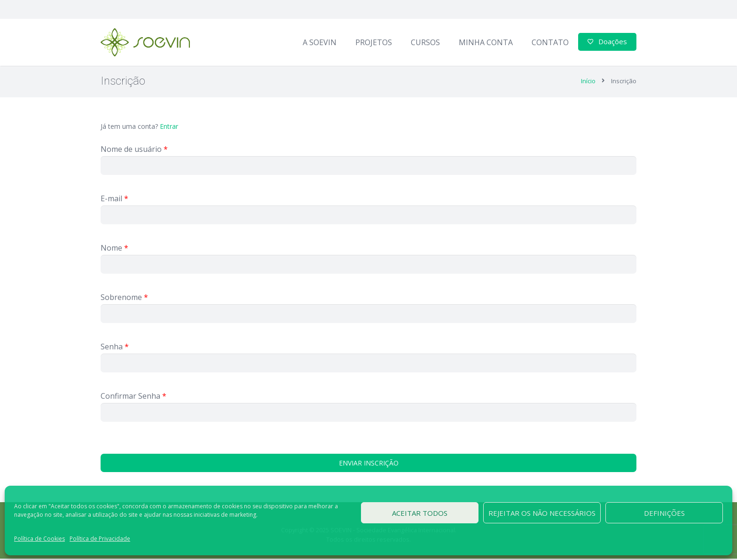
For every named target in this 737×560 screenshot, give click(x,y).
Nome (114, 249)
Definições (664, 513)
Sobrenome (124, 299)
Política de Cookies (39, 539)
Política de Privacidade (100, 539)
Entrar (169, 128)
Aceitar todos (420, 513)
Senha (115, 348)
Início (588, 82)
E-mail (114, 200)
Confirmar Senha (133, 397)
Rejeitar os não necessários (542, 513)
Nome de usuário (134, 150)
